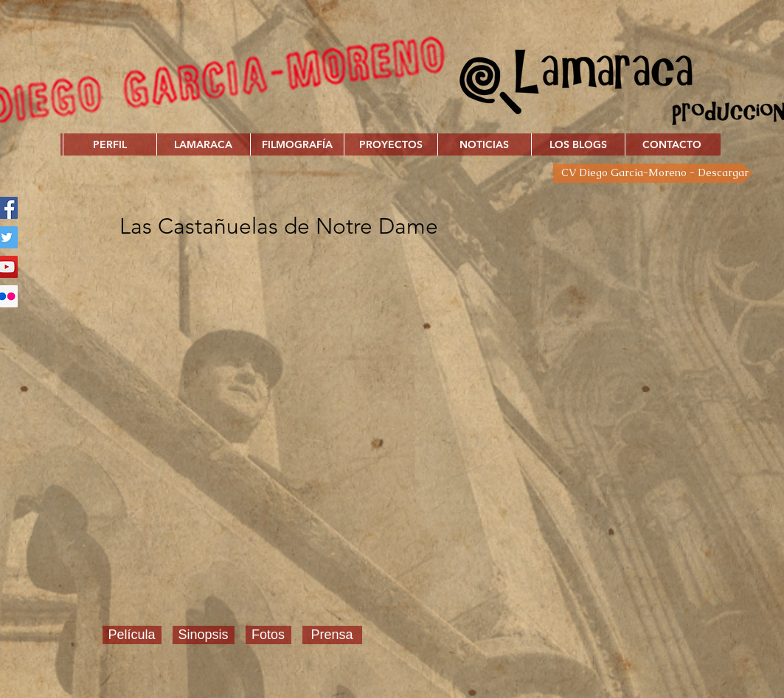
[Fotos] (268, 635)
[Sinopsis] (204, 635)
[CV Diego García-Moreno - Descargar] (653, 173)
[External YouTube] (411, 427)
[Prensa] (332, 635)
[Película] (132, 635)
